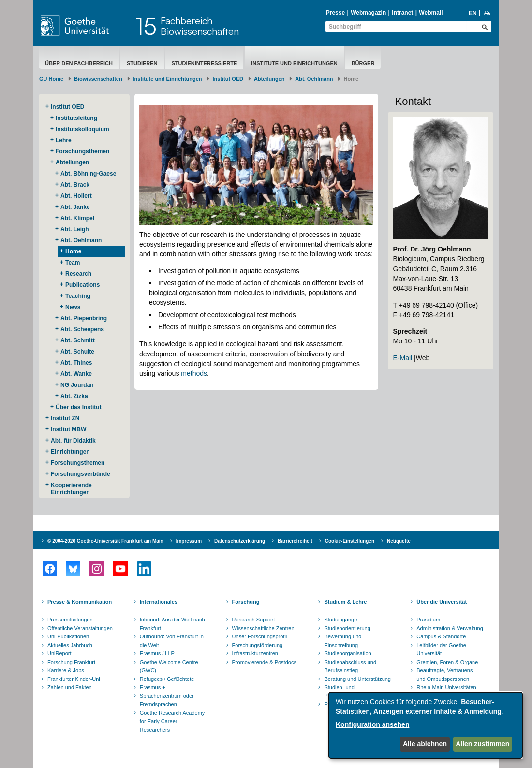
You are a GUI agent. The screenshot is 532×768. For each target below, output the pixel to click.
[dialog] (426, 725)
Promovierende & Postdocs (264, 662)
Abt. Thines (76, 363)
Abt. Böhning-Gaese (88, 174)
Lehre (64, 140)
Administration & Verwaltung (450, 628)
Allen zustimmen (482, 744)
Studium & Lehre (345, 602)
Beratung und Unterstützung (357, 679)
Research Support (254, 620)
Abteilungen (269, 79)
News (73, 307)
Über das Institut (79, 407)
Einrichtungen (70, 452)
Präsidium (428, 620)
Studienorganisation (347, 653)
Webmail (431, 13)
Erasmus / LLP (157, 653)
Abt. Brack (75, 185)
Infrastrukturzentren (255, 653)
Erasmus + (153, 687)
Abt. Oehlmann (314, 79)
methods (194, 373)
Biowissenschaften (98, 79)
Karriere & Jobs (66, 670)
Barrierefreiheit (295, 541)
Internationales (159, 602)
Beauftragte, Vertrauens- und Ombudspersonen (445, 675)
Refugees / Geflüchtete (167, 679)
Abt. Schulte (77, 352)
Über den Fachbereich (79, 63)
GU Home (51, 79)
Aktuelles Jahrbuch (70, 645)
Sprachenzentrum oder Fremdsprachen (167, 700)
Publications (82, 285)
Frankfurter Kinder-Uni (74, 679)
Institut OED (228, 79)
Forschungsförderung (258, 645)
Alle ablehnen (425, 744)
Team (73, 263)
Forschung (246, 602)
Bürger (363, 63)
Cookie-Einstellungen (350, 541)
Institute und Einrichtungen (294, 63)
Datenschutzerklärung (240, 541)
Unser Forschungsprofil (260, 636)
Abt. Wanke (76, 374)
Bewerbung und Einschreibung (343, 641)
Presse (335, 13)
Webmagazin (368, 13)
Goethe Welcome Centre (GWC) (169, 666)
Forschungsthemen (82, 151)
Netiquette (399, 541)
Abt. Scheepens (82, 329)
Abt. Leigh (75, 229)
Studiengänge (340, 620)
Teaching (78, 296)
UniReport (59, 653)
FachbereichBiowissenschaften (200, 26)
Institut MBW (68, 429)
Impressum (189, 541)
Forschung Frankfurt (71, 662)
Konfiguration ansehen (372, 724)
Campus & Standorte (441, 636)
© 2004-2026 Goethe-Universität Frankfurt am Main (105, 541)
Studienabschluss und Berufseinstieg (350, 666)
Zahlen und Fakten (70, 687)
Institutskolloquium (82, 129)
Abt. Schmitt (78, 340)
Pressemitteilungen (70, 620)
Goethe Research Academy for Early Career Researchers (172, 721)
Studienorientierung (347, 628)
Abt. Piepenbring (84, 318)
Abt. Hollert (76, 196)
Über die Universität (442, 602)
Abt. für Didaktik (73, 441)
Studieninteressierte (205, 63)
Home (73, 251)
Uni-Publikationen (68, 636)
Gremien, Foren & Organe (447, 662)
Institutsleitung (76, 118)
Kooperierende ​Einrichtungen (72, 489)
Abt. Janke (75, 207)
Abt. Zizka (74, 396)
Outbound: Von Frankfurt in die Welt (172, 641)
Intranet (402, 13)
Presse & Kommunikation (80, 602)
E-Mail (402, 358)
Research (78, 274)
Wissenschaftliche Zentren (263, 628)
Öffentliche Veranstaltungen (80, 628)
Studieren (142, 63)
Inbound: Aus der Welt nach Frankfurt (172, 624)
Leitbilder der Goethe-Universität (442, 650)
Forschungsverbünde (81, 474)
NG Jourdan (77, 385)
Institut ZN (65, 418)
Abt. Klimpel (77, 218)
